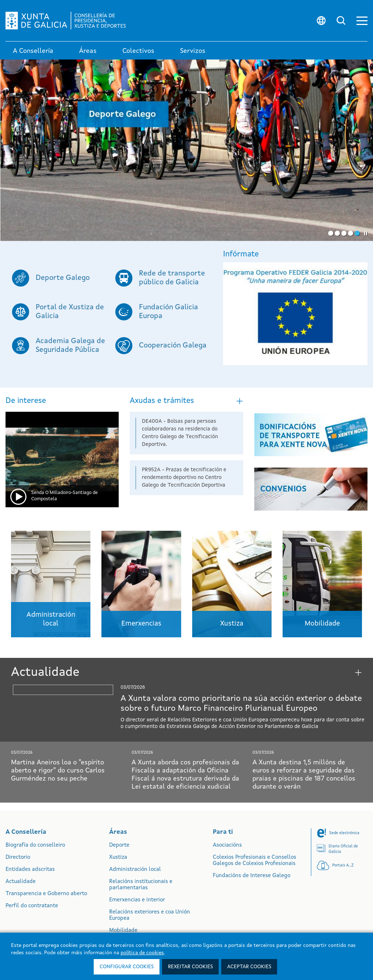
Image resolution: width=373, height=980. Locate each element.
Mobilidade (123, 931)
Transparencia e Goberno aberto (46, 894)
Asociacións (227, 845)
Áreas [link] (88, 51)
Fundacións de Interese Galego (252, 876)
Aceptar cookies (249, 967)
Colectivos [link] (138, 51)
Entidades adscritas (30, 870)
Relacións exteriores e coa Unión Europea (150, 915)
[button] (362, 21)
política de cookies (142, 953)
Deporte (119, 845)
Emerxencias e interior (137, 900)
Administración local (135, 870)
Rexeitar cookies (190, 967)
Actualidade (21, 882)
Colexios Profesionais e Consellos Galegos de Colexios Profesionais (254, 861)
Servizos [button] (193, 51)
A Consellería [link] (33, 51)
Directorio (18, 857)
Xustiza (118, 857)
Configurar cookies (127, 967)
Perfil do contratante (32, 906)
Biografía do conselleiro (35, 845)
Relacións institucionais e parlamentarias (141, 885)
